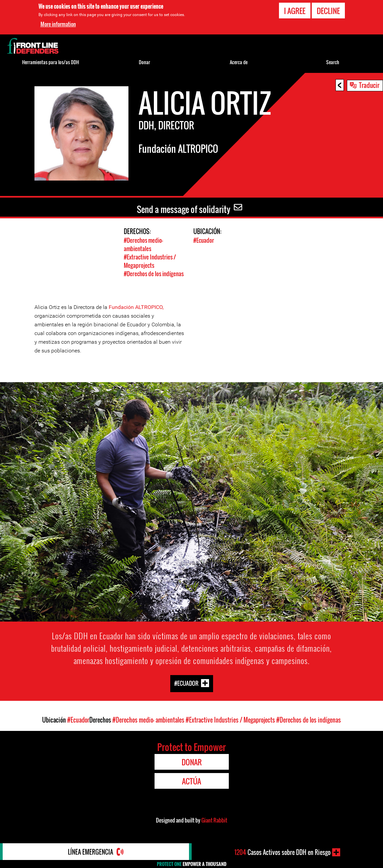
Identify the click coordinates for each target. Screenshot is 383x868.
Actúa (191, 781)
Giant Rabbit (214, 820)
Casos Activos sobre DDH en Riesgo (282, 852)
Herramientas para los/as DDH (51, 62)
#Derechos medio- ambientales (143, 244)
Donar (145, 62)
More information (58, 24)
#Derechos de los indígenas (154, 274)
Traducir (369, 85)
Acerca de (239, 62)
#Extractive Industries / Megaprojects (150, 261)
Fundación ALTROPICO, (136, 307)
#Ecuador (204, 240)
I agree (295, 11)
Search (333, 62)
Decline (328, 11)
